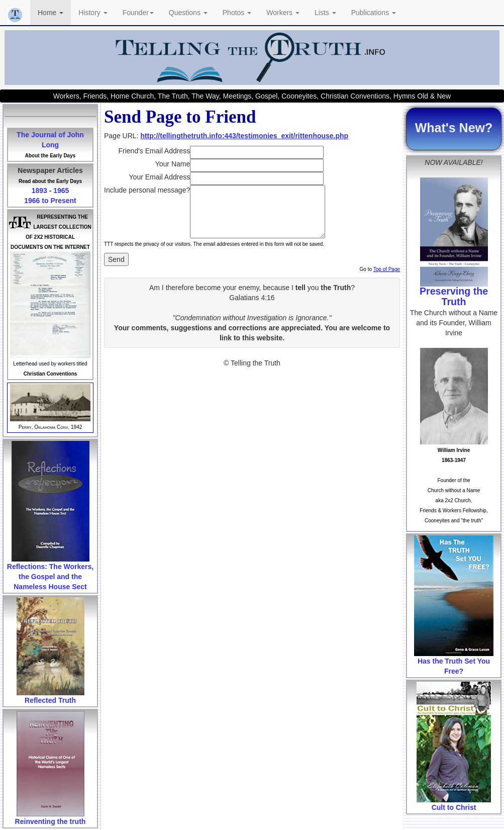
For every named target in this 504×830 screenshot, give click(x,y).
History (93, 13)
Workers (283, 13)
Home (51, 13)
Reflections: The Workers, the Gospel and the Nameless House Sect (50, 577)
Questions (188, 13)
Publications (374, 13)
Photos (237, 13)
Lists (325, 13)
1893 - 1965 (51, 191)
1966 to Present (50, 201)
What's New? (454, 128)
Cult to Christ (454, 807)
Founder (138, 13)
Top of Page (387, 269)
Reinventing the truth (51, 821)
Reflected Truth (50, 700)
